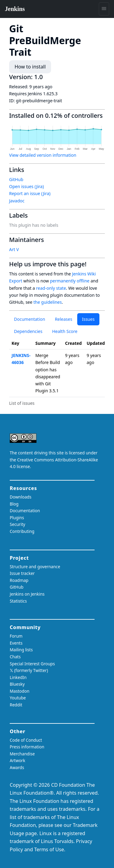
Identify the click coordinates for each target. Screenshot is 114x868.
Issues (88, 319)
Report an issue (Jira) (30, 193)
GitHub (16, 179)
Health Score (65, 331)
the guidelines (48, 302)
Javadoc (17, 201)
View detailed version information (43, 155)
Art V (14, 249)
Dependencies (28, 331)
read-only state (51, 288)
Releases (63, 319)
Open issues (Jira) (26, 186)
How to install (30, 67)
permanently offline (70, 281)
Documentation (29, 319)
